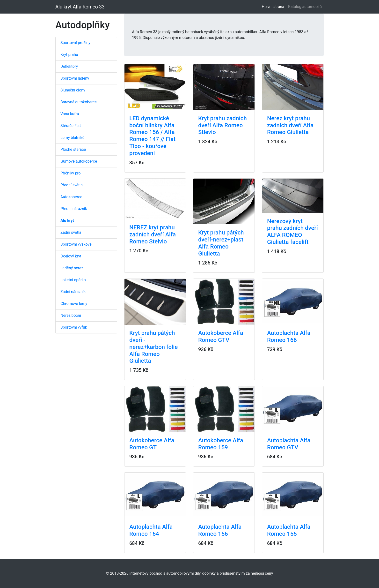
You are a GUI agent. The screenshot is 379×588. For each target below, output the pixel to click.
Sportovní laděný (75, 78)
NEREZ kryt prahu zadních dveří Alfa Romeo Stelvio (153, 234)
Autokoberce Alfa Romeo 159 (221, 444)
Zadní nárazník (73, 292)
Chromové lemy (74, 304)
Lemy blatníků (72, 138)
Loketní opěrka (73, 280)
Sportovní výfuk (74, 327)
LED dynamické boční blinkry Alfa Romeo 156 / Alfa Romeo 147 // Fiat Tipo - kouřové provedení (152, 136)
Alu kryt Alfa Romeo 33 (80, 7)
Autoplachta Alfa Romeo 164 (151, 530)
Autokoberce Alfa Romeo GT (152, 444)
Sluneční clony (73, 90)
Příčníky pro (71, 173)
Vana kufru (70, 114)
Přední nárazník (74, 209)
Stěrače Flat (71, 126)
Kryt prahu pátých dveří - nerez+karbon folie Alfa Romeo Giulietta (153, 347)
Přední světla (72, 185)
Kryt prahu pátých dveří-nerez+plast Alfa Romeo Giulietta (221, 243)
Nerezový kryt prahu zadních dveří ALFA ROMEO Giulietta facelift (292, 232)
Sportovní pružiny (75, 43)
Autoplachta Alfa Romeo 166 (289, 336)
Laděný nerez (72, 268)
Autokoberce (71, 197)
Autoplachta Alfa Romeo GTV (289, 444)
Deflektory (69, 66)
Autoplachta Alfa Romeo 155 (289, 530)
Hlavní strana (274, 6)
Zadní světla (71, 232)
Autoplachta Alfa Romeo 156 (220, 530)
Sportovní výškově (76, 244)
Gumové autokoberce (79, 161)
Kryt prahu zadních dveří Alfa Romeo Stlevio (222, 125)
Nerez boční (71, 315)
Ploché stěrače (73, 149)
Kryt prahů (69, 55)
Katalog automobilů (305, 7)
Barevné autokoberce (79, 102)
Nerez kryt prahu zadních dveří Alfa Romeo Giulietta (290, 125)
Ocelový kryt (71, 256)
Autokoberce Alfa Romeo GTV (221, 336)
